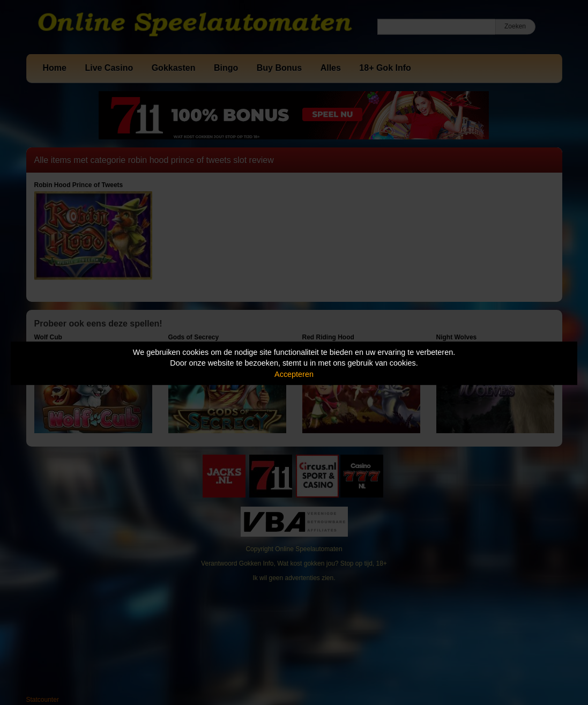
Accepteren (294, 374)
